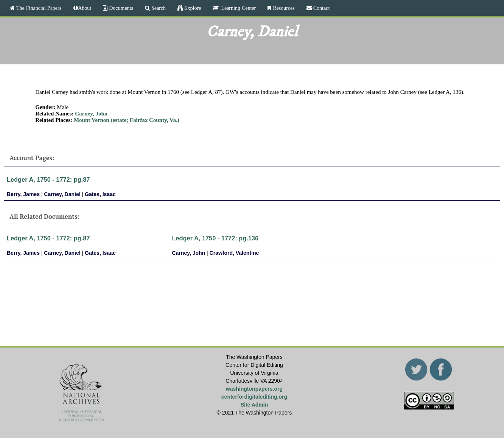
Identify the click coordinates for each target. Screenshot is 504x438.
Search (158, 8)
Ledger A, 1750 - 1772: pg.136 (215, 238)
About (85, 8)
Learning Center (238, 8)
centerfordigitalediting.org (254, 397)
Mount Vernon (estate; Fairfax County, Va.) (127, 120)
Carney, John (91, 114)
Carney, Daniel (62, 194)
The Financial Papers (38, 8)
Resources (283, 8)
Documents (120, 8)
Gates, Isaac (100, 194)
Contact (321, 8)
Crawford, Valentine (234, 253)
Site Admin (254, 405)
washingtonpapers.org (254, 389)
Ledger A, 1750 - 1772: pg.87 (48, 179)
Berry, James (23, 194)
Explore (192, 8)
